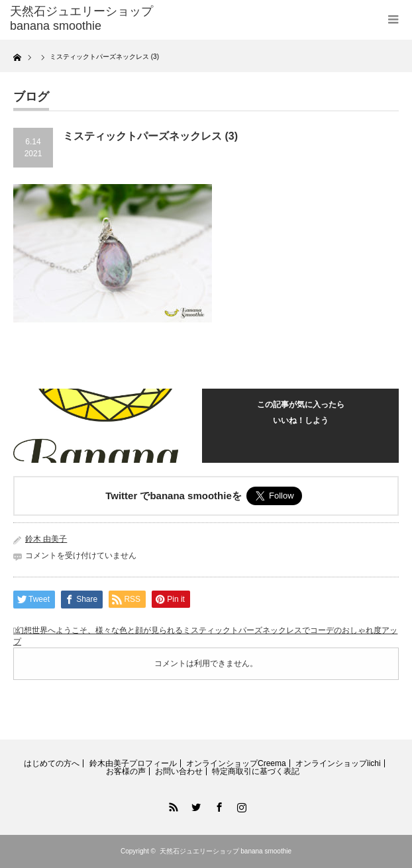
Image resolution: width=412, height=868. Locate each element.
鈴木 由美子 (46, 539)
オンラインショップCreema (236, 763)
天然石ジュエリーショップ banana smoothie (226, 851)
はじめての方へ (52, 763)
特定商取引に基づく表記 (256, 771)
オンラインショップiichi (338, 763)
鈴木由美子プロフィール (133, 763)
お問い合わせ (179, 771)
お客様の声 (126, 771)
